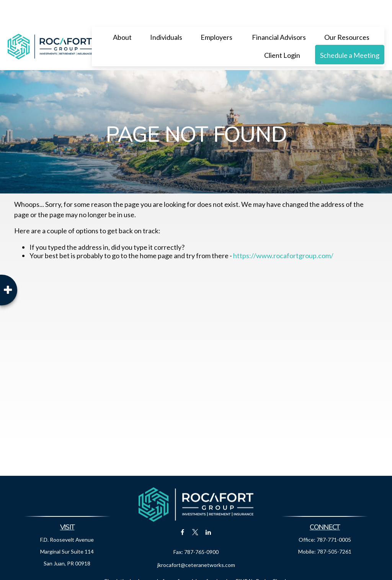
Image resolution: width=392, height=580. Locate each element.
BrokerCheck (272, 558)
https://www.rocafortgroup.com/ (283, 233)
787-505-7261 (334, 528)
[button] (122, 14)
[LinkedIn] (208, 509)
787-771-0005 (334, 517)
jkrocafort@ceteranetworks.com (196, 542)
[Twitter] (195, 509)
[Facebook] (182, 509)
